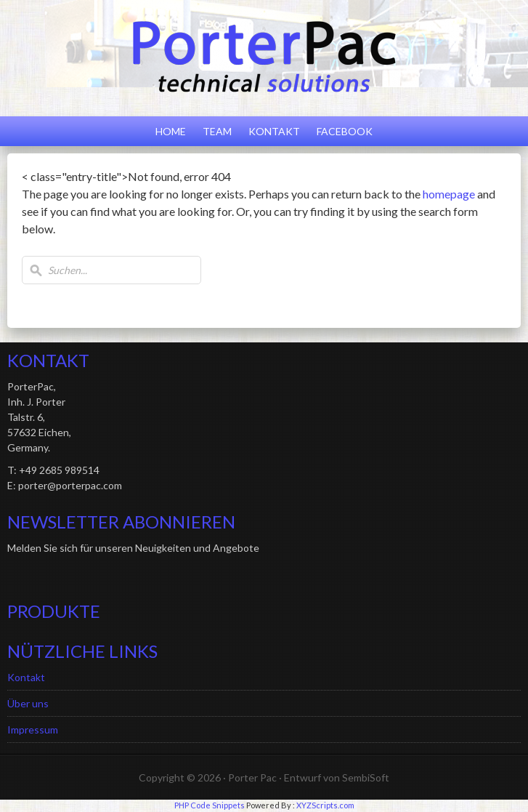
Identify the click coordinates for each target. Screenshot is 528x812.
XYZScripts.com (325, 805)
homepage (449, 194)
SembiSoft (366, 777)
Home (171, 131)
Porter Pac (252, 777)
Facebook (345, 131)
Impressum (33, 729)
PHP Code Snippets (210, 805)
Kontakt (274, 131)
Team (217, 131)
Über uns (28, 703)
